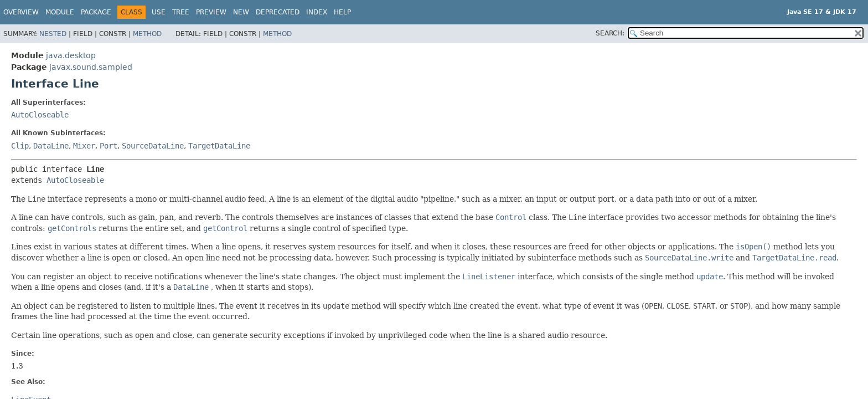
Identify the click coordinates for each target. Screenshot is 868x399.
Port (108, 146)
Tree (181, 12)
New (241, 12)
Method (147, 34)
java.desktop (71, 55)
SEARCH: (610, 33)
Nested (53, 34)
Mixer (84, 146)
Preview (211, 12)
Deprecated (278, 12)
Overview (21, 12)
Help (342, 12)
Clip (20, 146)
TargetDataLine (219, 146)
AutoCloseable (40, 115)
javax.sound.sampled (91, 67)
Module (60, 12)
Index (317, 12)
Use (159, 12)
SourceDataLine (153, 146)
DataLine (51, 146)
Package (96, 12)
